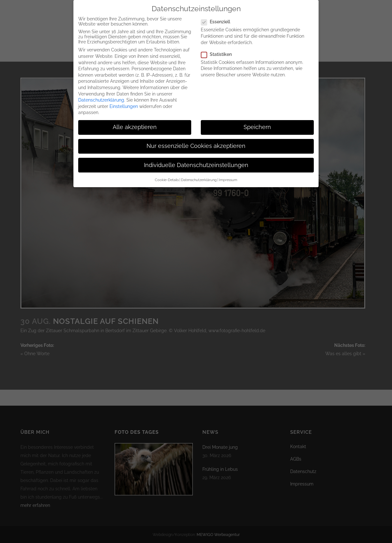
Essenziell (218, 19)
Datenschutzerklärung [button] (199, 177)
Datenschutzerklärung (101, 97)
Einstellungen (124, 104)
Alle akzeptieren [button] (135, 125)
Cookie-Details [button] (167, 177)
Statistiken (219, 52)
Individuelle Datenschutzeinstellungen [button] (196, 163)
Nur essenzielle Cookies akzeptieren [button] (196, 144)
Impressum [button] (228, 177)
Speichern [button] (257, 125)
